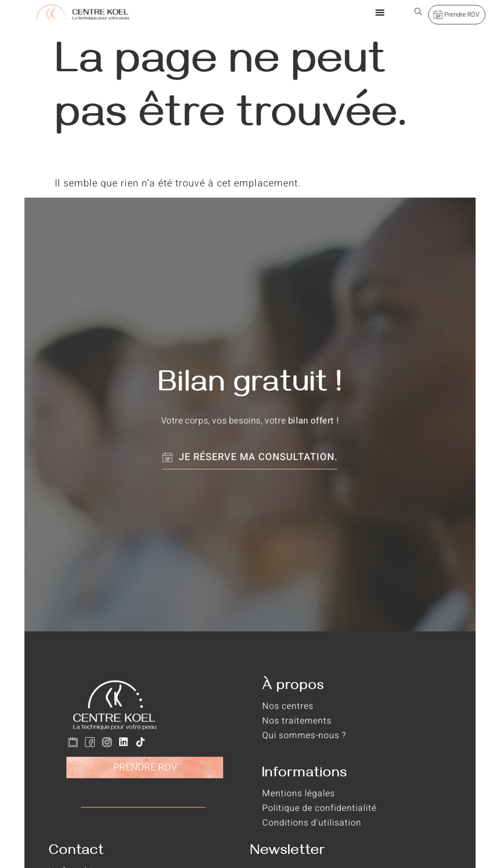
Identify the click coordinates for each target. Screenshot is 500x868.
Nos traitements (297, 721)
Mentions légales (299, 794)
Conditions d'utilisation (312, 823)
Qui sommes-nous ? (304, 736)
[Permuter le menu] (380, 12)
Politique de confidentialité (319, 808)
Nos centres (288, 706)
